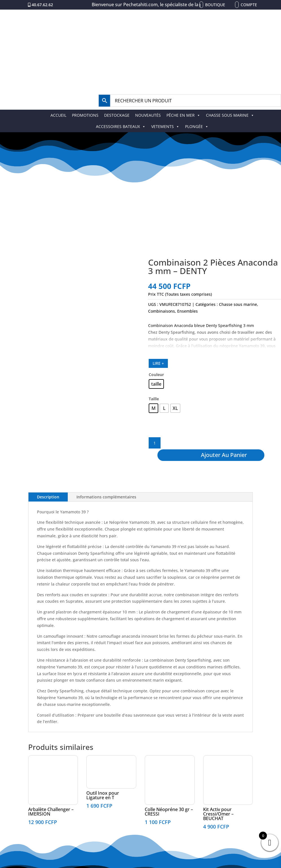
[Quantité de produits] (155, 443)
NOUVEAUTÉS (148, 115)
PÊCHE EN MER (183, 115)
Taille (154, 399)
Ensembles (187, 311)
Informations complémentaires (106, 497)
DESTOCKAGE (117, 115)
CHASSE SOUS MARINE (230, 115)
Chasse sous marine (238, 304)
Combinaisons (162, 311)
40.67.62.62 (42, 5)
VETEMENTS (165, 126)
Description (48, 497)
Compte (249, 5)
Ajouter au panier (224, 455)
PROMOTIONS (85, 115)
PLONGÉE (197, 126)
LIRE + (158, 363)
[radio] (156, 384)
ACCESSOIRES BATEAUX (121, 126)
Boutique (215, 5)
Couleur (156, 375)
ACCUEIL (58, 115)
